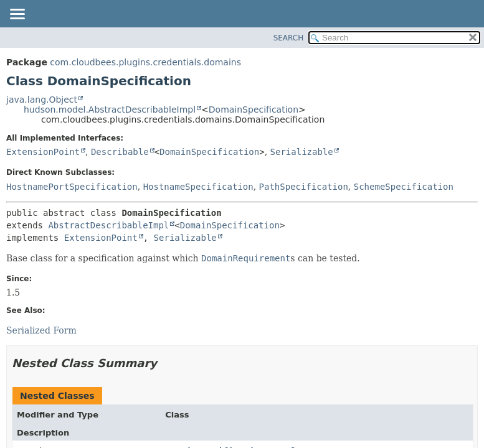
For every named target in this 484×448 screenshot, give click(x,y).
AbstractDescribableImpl (108, 225)
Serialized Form (41, 330)
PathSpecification (304, 187)
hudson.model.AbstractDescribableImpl (110, 110)
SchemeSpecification (404, 187)
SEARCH (289, 38)
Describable (120, 152)
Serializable (302, 152)
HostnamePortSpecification (72, 187)
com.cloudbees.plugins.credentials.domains (145, 62)
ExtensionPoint (43, 152)
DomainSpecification (254, 110)
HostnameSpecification (198, 187)
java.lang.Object (42, 100)
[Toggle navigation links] (17, 15)
